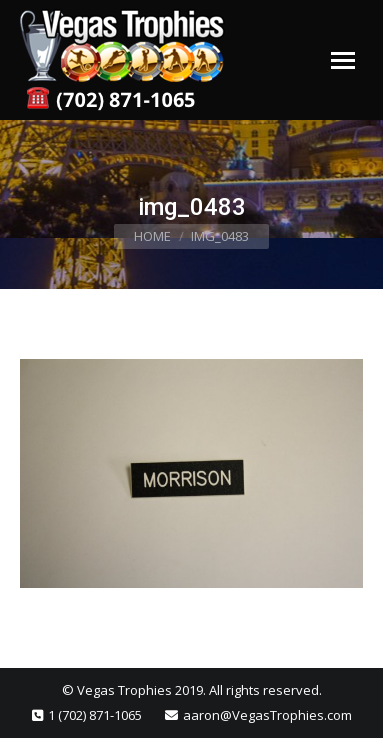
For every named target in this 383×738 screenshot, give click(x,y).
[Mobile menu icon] (343, 60)
